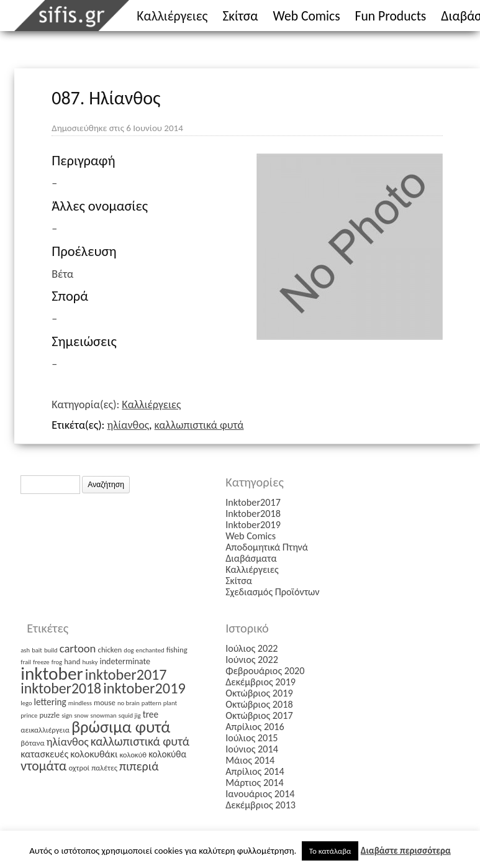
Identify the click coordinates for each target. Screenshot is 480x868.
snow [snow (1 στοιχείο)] (81, 715)
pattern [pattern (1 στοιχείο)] (152, 703)
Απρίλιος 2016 (255, 727)
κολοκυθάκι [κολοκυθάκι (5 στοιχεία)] (94, 754)
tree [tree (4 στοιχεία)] (151, 714)
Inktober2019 (253, 525)
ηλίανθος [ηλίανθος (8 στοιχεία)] (68, 742)
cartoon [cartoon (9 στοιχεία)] (78, 648)
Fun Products (391, 16)
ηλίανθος (129, 425)
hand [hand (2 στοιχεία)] (72, 661)
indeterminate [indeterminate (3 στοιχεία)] (125, 661)
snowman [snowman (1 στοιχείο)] (103, 715)
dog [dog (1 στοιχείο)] (129, 650)
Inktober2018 (253, 514)
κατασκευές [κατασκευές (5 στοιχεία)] (44, 754)
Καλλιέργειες (172, 16)
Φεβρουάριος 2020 (265, 671)
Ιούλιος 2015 (251, 738)
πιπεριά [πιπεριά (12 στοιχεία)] (139, 766)
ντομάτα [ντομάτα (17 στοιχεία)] (43, 766)
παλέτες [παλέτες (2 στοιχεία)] (104, 768)
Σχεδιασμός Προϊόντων (272, 592)
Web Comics (307, 16)
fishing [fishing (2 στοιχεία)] (177, 650)
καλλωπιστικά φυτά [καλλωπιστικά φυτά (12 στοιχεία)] (140, 741)
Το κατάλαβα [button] (330, 851)
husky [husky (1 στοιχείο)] (90, 662)
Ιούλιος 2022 (251, 648)
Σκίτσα (240, 16)
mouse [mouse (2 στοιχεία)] (105, 702)
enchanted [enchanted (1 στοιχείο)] (150, 650)
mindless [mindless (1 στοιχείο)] (80, 703)
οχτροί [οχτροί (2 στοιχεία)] (79, 768)
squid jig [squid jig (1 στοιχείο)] (130, 715)
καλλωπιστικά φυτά (199, 425)
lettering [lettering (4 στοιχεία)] (50, 702)
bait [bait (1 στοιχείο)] (37, 650)
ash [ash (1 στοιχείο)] (25, 650)
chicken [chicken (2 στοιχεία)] (110, 650)
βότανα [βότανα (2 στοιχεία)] (32, 743)
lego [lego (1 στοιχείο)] (26, 703)
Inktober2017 (253, 502)
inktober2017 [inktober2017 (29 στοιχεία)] (126, 674)
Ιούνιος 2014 (252, 749)
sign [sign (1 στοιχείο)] (67, 715)
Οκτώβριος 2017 (259, 715)
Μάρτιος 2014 (255, 783)
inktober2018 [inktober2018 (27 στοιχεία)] (61, 688)
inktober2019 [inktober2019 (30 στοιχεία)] (144, 688)
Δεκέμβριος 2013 (260, 805)
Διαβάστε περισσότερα (406, 851)
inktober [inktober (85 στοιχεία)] (52, 674)
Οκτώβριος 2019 (259, 693)
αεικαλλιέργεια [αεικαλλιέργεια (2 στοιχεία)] (45, 730)
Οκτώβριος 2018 (259, 704)
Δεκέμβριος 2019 (260, 682)
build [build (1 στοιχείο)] (51, 650)
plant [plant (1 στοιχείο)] (170, 703)
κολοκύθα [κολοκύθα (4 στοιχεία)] (167, 754)
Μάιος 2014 (250, 760)
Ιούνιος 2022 (252, 660)
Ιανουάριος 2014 (260, 794)
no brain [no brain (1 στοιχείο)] (129, 703)
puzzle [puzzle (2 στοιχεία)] (49, 715)
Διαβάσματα (251, 558)
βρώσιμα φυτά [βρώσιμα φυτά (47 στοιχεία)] (121, 727)
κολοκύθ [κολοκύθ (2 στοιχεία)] (133, 755)
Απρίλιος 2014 (255, 771)
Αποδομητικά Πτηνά (267, 547)
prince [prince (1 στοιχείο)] (29, 715)
